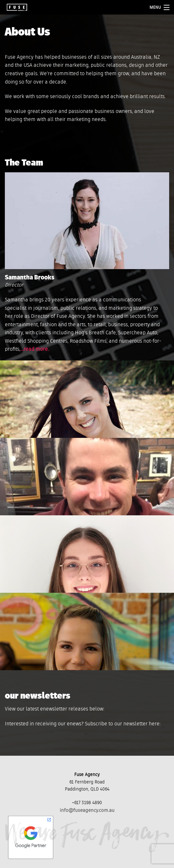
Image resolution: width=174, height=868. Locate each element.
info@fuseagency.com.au (87, 810)
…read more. (35, 349)
